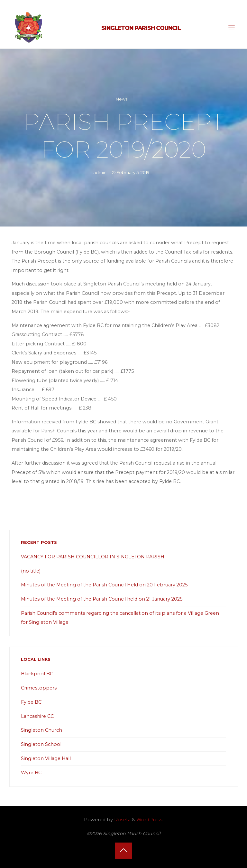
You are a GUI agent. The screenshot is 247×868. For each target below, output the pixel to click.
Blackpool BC (37, 674)
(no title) (31, 571)
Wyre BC (31, 773)
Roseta (122, 820)
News (122, 99)
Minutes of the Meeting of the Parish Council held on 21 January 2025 (102, 599)
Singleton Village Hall (46, 758)
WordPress (149, 820)
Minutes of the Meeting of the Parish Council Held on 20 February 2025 (104, 585)
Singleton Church (41, 730)
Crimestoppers (39, 688)
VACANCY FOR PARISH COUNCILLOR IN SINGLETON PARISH (93, 557)
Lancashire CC (37, 716)
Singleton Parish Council (141, 28)
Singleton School (41, 744)
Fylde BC (31, 702)
